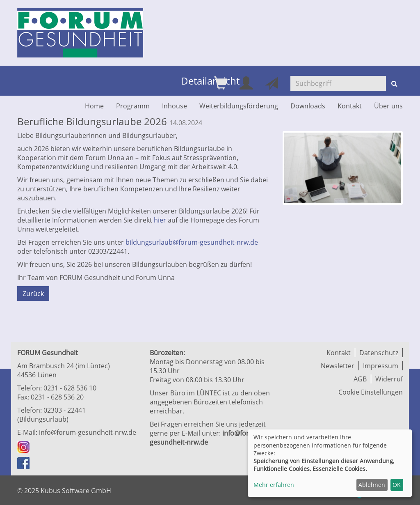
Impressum (381, 366)
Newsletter (338, 366)
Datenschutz (379, 353)
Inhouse (175, 106)
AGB (360, 379)
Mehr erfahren (274, 485)
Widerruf (389, 379)
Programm (133, 106)
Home (94, 106)
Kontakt (350, 106)
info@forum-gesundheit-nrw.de (88, 432)
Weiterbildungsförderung (239, 106)
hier (160, 220)
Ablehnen (372, 485)
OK (397, 485)
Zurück (33, 294)
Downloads (308, 106)
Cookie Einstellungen (371, 392)
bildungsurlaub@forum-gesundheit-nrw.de (192, 242)
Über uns (388, 106)
